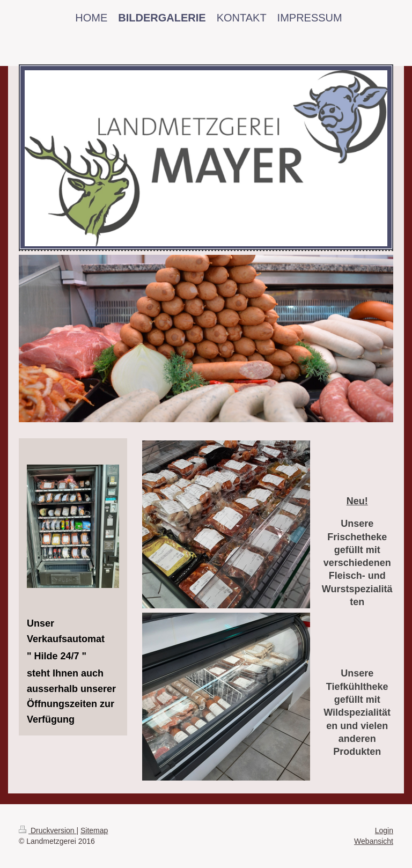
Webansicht (374, 841)
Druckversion (47, 830)
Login (384, 830)
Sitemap (94, 830)
